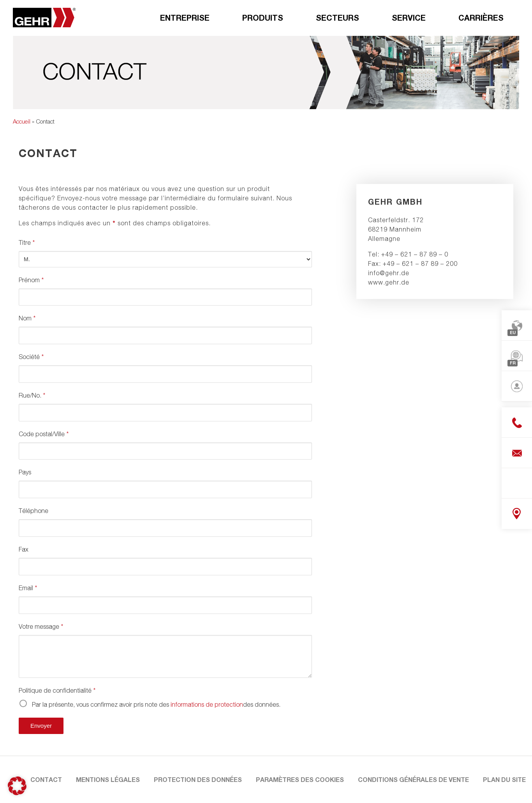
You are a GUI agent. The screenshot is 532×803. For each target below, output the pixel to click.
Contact (46, 779)
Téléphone (33, 511)
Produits (263, 18)
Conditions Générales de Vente (413, 779)
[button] (17, 786)
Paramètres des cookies (300, 779)
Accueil (22, 121)
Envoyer (41, 726)
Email (28, 588)
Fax (24, 549)
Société (31, 357)
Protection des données (198, 779)
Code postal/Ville (44, 434)
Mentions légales (108, 779)
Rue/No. (32, 395)
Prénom (31, 280)
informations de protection (207, 704)
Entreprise (185, 18)
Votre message (41, 626)
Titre (27, 242)
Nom (27, 318)
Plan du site (504, 779)
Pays (25, 472)
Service (409, 18)
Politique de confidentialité (57, 690)
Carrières (481, 18)
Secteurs (337, 18)
